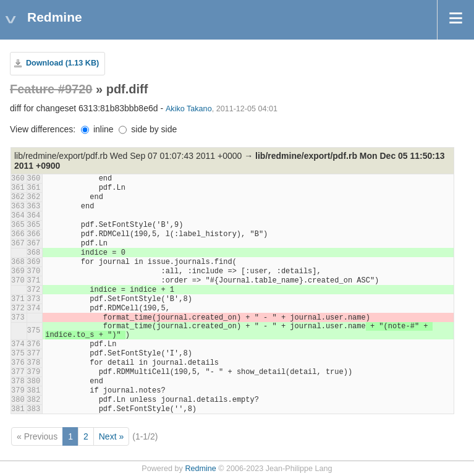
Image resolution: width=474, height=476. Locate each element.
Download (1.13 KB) (62, 63)
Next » (111, 436)
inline (97, 129)
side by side (148, 129)
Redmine (200, 469)
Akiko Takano (189, 109)
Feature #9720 (51, 89)
